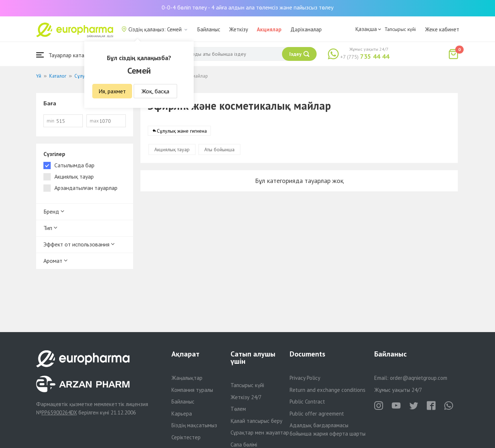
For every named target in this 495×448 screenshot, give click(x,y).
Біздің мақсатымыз (194, 425)
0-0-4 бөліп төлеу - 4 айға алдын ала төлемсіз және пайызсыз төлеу (247, 7)
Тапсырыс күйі (400, 29)
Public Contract (307, 402)
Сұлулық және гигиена (182, 131)
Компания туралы (192, 390)
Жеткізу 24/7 (246, 397)
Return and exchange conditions (328, 390)
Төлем (238, 409)
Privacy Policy (305, 378)
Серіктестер (186, 437)
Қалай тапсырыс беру (256, 421)
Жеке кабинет (442, 29)
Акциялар (269, 29)
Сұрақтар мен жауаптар (260, 433)
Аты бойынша (219, 149)
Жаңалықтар (187, 378)
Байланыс (209, 29)
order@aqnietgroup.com (419, 378)
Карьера (182, 414)
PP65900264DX (59, 412)
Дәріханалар (306, 29)
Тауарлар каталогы (66, 55)
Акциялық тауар (172, 149)
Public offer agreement (317, 414)
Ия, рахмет (112, 91)
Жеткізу (239, 29)
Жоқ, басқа (155, 91)
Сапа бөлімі (244, 445)
